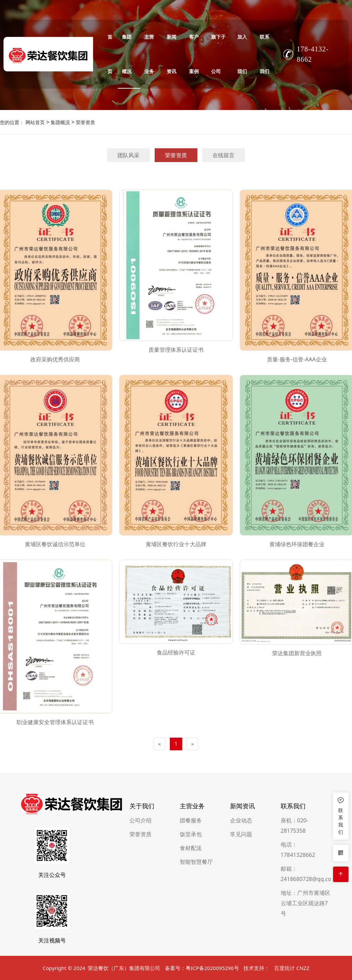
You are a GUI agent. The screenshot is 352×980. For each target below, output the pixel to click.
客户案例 (194, 54)
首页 (110, 54)
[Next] (193, 744)
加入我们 (242, 54)
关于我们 (142, 943)
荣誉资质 (85, 122)
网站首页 (35, 122)
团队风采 (128, 155)
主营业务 (149, 54)
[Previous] (159, 744)
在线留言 (224, 155)
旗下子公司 (218, 54)
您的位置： (12, 122)
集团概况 (127, 54)
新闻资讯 (172, 54)
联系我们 (265, 54)
